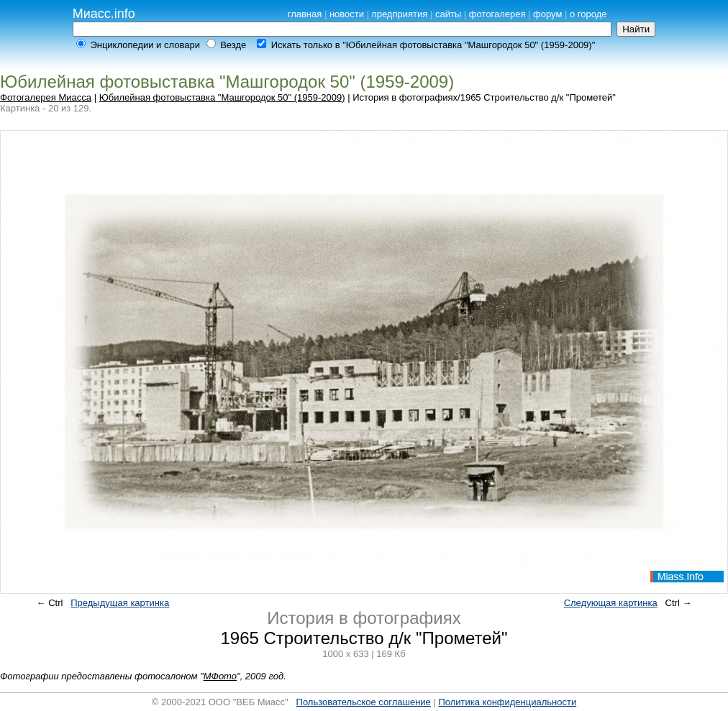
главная (305, 14)
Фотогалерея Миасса (46, 97)
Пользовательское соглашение (364, 702)
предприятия (400, 14)
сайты (448, 14)
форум (547, 14)
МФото (220, 676)
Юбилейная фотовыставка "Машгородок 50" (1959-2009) (222, 97)
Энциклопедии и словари (145, 45)
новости (347, 14)
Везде (233, 45)
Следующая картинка (611, 603)
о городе (588, 14)
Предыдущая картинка (120, 603)
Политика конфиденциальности (507, 702)
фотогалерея (497, 14)
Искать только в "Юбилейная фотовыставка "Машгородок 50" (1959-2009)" (433, 45)
